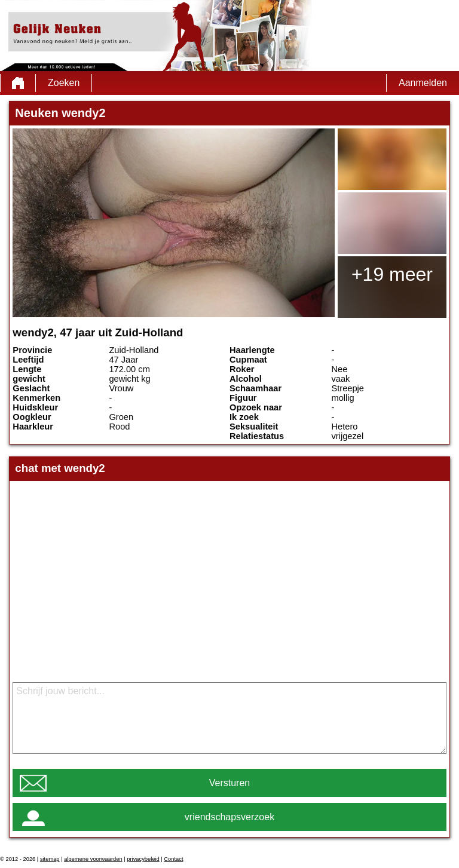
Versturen (229, 783)
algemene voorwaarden (93, 859)
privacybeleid (143, 859)
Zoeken (64, 83)
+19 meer (392, 274)
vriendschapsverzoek (229, 817)
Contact (173, 859)
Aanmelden (423, 83)
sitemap (50, 859)
